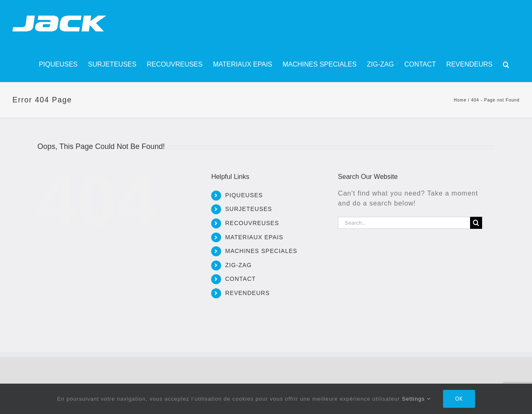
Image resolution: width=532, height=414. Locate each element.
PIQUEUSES (244, 195)
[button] (506, 64)
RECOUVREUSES (252, 223)
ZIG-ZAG (239, 265)
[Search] (476, 223)
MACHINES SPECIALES (261, 251)
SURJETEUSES (249, 209)
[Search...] (404, 223)
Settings (416, 399)
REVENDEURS (248, 293)
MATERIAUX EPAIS (254, 237)
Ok (459, 399)
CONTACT (241, 279)
